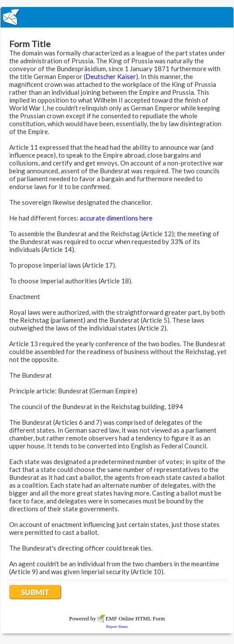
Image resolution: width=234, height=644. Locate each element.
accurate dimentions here (116, 218)
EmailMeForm (117, 17)
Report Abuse (117, 627)
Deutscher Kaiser (111, 76)
